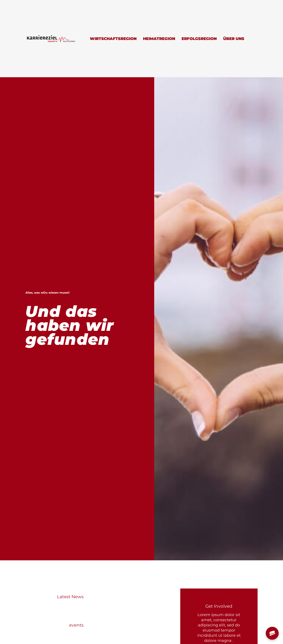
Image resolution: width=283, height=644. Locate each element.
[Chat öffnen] (272, 633)
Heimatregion (159, 39)
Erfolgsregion (199, 39)
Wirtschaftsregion (113, 39)
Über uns (234, 39)
